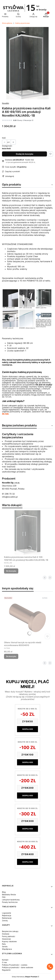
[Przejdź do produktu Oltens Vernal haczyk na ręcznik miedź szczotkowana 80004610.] (27, 618)
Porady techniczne (10, 902)
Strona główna (7, 23)
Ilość (4, 138)
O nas (4, 962)
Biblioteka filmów (9, 895)
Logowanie (6, 913)
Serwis (5, 946)
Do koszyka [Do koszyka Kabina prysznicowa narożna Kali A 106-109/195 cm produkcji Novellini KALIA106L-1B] (11, 571)
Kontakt (5, 960)
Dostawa (6, 934)
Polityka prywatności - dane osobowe (18, 967)
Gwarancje (6, 939)
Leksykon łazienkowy (11, 900)
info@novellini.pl (10, 497)
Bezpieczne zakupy (10, 931)
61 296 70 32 (8, 494)
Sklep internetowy (25, 977)
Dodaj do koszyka (25, 154)
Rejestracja (7, 915)
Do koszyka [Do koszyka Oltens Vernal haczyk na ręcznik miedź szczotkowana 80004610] (11, 656)
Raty (4, 944)
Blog (4, 892)
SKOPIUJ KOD (28, 729)
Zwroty (5, 921)
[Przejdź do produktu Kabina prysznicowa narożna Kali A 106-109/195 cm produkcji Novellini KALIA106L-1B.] (27, 532)
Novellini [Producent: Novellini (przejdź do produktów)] (5, 103)
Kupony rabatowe (9, 941)
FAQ (4, 897)
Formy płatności (9, 936)
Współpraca (7, 949)
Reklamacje (7, 918)
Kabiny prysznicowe (22, 23)
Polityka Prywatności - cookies (15, 965)
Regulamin (6, 970)
